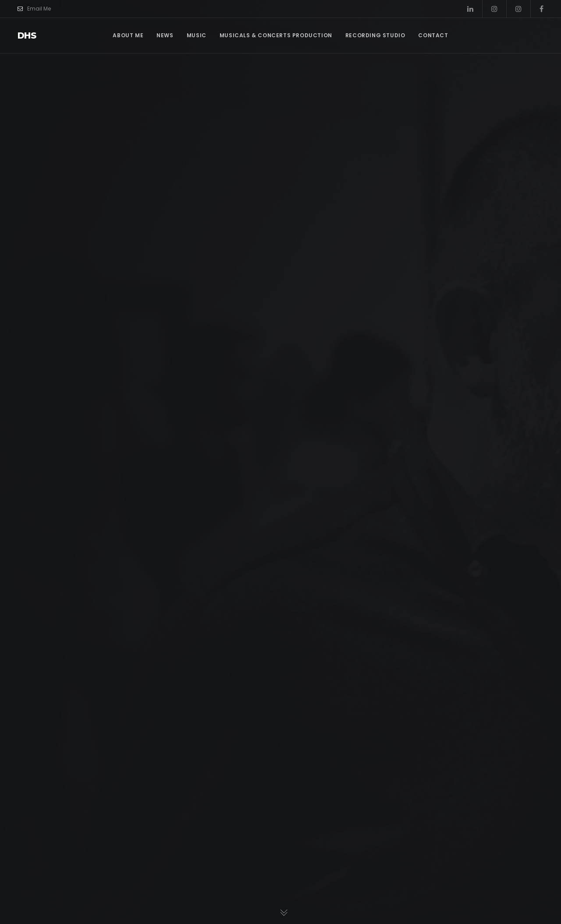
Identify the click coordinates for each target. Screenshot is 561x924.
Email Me (34, 9)
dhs (27, 35)
